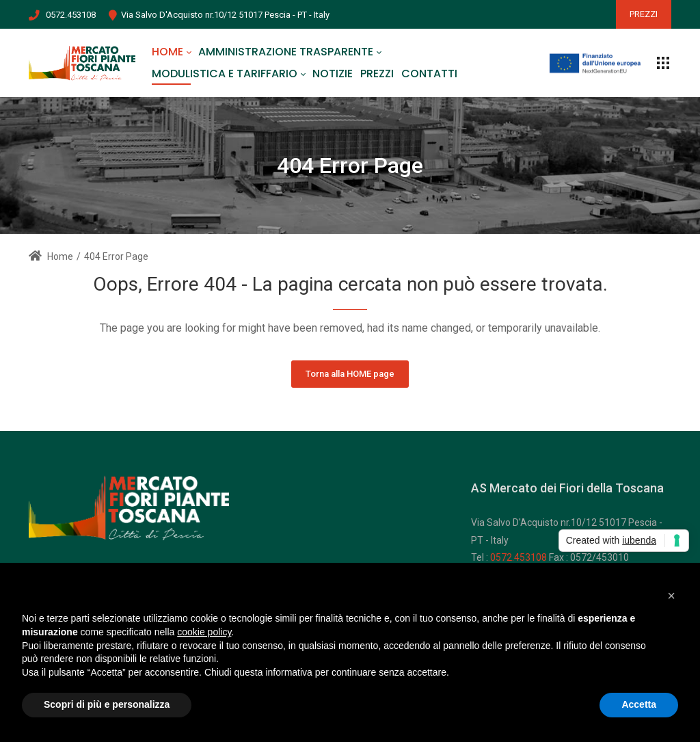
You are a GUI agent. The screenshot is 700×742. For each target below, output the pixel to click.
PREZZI (644, 14)
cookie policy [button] (204, 632)
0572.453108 (71, 15)
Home (51, 256)
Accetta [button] (639, 704)
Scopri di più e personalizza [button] (107, 704)
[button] (671, 596)
